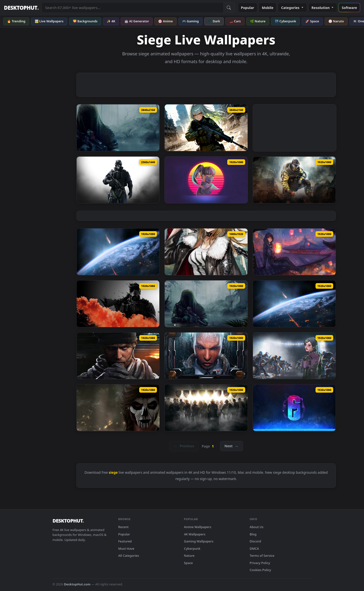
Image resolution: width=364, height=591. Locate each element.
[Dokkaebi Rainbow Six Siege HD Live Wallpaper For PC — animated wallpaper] (294, 356)
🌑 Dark (214, 21)
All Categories (129, 556)
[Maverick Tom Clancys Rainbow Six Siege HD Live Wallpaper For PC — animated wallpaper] (118, 356)
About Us (257, 527)
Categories (292, 8)
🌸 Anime (165, 21)
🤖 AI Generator (137, 21)
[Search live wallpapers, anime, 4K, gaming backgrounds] (132, 8)
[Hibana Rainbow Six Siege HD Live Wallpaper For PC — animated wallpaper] (294, 252)
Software (349, 8)
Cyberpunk (192, 549)
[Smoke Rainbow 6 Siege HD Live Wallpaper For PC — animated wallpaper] (118, 304)
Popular (248, 8)
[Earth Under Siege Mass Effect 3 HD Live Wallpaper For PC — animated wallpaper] (294, 304)
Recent (124, 527)
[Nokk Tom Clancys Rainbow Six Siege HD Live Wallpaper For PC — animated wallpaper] (206, 304)
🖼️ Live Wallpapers (49, 21)
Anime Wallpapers (198, 527)
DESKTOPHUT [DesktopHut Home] (21, 8)
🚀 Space (312, 21)
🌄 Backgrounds (85, 21)
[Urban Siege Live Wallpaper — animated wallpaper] (206, 128)
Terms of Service (262, 556)
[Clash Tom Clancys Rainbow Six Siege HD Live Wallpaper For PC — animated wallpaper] (206, 356)
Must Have (126, 549)
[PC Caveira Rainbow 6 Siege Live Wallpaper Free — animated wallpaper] (118, 408)
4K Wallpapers (195, 534)
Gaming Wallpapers (199, 541)
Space (189, 563)
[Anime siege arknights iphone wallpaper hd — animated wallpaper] (206, 252)
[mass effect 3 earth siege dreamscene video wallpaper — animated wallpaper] (118, 252)
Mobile (268, 8)
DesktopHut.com (77, 584)
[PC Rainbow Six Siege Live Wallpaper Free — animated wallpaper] (206, 408)
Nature (189, 556)
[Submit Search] (229, 8)
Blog (253, 534)
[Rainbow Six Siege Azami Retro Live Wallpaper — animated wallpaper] (206, 180)
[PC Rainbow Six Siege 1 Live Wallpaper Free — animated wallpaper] (294, 408)
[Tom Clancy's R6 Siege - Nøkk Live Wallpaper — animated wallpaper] (118, 128)
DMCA (254, 549)
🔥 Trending (16, 21)
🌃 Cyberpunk (286, 21)
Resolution (323, 8)
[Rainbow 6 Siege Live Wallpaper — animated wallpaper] (118, 180)
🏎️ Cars (235, 21)
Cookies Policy (260, 570)
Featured (125, 541)
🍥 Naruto (336, 21)
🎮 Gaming (190, 21)
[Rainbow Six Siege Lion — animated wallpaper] (294, 180)
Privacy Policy (260, 563)
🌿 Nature (258, 21)
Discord (255, 541)
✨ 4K (111, 21)
